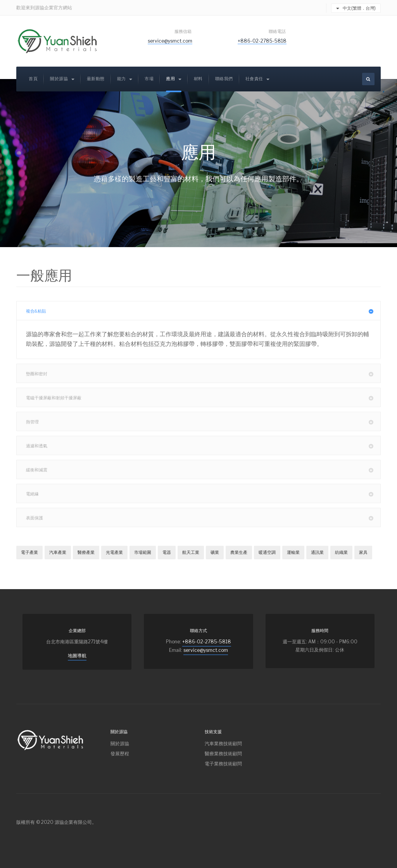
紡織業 (341, 552)
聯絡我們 (224, 79)
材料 (198, 79)
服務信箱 (183, 31)
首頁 (33, 79)
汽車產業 (58, 552)
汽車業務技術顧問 (223, 743)
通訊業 (317, 552)
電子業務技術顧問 (223, 764)
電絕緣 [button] (203, 493)
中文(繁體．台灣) (356, 8)
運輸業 (293, 552)
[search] (368, 79)
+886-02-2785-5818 (262, 41)
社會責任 (258, 79)
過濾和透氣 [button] (203, 445)
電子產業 (29, 552)
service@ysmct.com (170, 41)
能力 (125, 79)
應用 (174, 79)
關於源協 (62, 79)
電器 (167, 552)
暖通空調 (267, 552)
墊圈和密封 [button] (203, 373)
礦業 (215, 552)
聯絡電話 (278, 31)
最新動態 (96, 79)
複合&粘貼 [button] (203, 311)
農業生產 (239, 552)
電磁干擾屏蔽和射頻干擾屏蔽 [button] (203, 397)
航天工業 (191, 552)
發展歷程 (120, 754)
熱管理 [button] (203, 421)
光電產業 (114, 552)
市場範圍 (143, 552)
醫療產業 (86, 552)
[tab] (198, 311)
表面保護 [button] (203, 517)
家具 (363, 552)
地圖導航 (77, 656)
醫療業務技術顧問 (223, 754)
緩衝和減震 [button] (203, 469)
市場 (149, 79)
